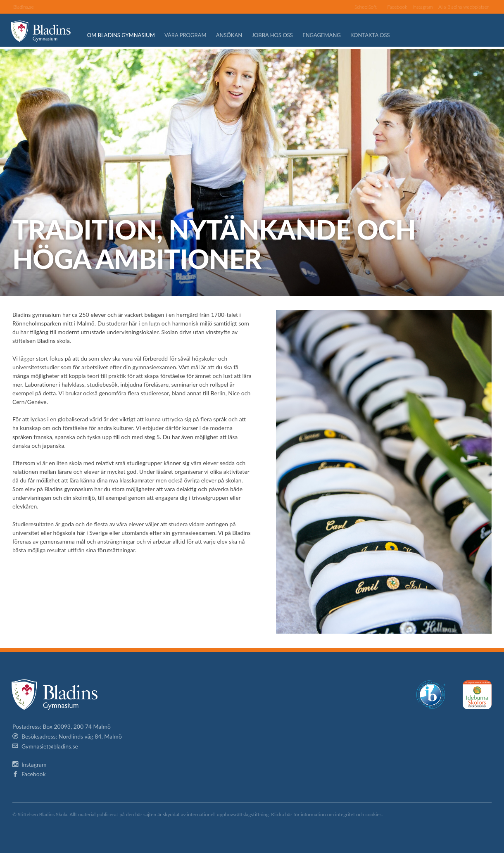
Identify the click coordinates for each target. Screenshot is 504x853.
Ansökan (234, 35)
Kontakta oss (375, 35)
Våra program (190, 35)
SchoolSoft (366, 7)
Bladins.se (24, 7)
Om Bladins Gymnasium (126, 35)
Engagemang (326, 35)
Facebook (397, 7)
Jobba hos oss (277, 35)
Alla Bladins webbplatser (464, 7)
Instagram (423, 7)
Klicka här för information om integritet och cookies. (327, 814)
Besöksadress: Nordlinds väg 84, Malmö (72, 736)
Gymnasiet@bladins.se (50, 746)
